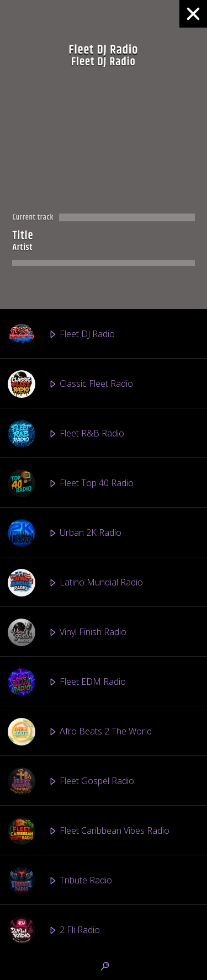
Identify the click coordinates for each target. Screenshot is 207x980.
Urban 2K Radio (65, 533)
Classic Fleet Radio (70, 384)
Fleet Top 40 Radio (71, 483)
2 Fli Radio (54, 930)
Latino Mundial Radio (75, 583)
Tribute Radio (60, 881)
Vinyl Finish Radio (67, 632)
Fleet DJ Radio (61, 334)
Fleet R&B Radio (66, 434)
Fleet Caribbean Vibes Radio (89, 831)
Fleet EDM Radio (67, 682)
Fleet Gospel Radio (71, 781)
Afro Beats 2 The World (80, 732)
